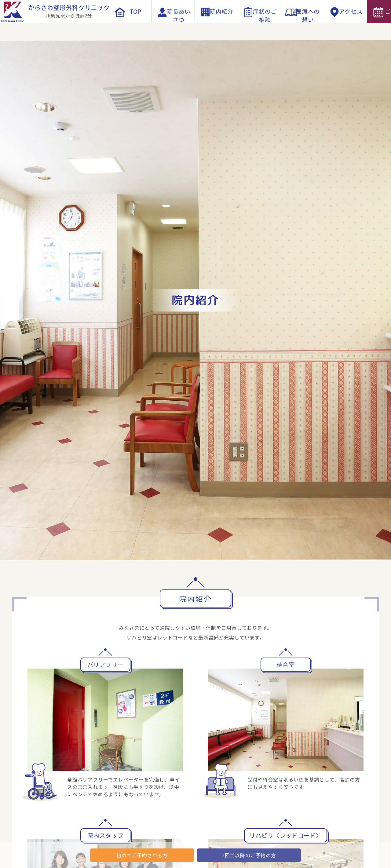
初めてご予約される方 (142, 855)
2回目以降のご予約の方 (249, 855)
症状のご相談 (259, 28)
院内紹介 (216, 28)
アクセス (345, 28)
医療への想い (303, 28)
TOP (130, 28)
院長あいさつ (173, 28)
